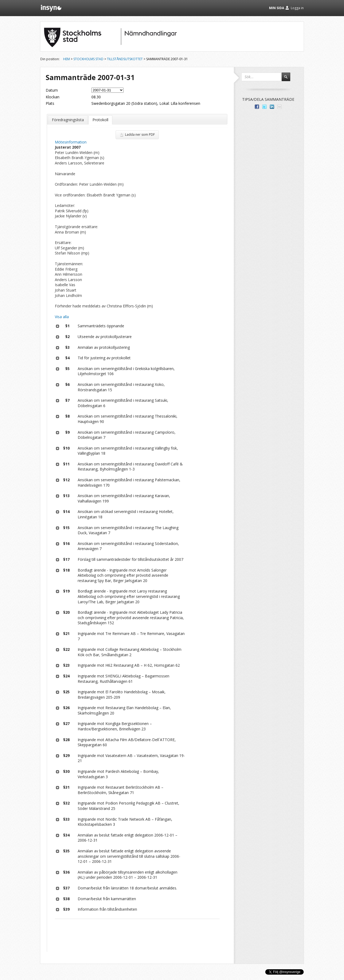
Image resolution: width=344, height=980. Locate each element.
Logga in (297, 8)
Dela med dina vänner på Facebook (257, 107)
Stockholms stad (88, 59)
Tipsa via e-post (279, 107)
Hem (67, 59)
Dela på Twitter (264, 107)
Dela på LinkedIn (272, 107)
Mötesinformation (71, 142)
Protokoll (100, 120)
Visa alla (62, 317)
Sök (288, 79)
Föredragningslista (68, 120)
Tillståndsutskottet (125, 59)
